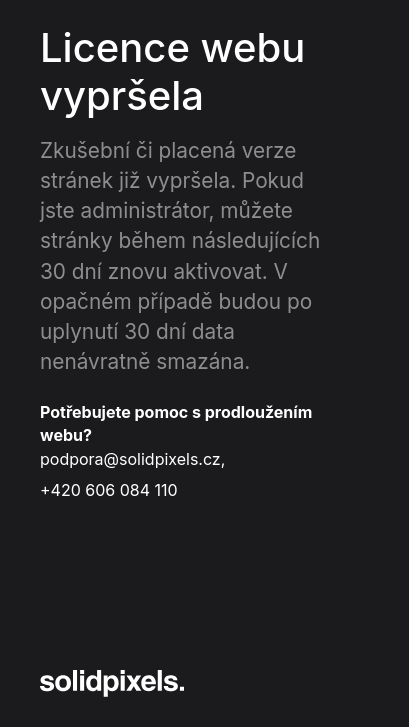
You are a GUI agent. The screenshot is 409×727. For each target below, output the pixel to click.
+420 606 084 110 (109, 490)
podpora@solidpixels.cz (130, 459)
